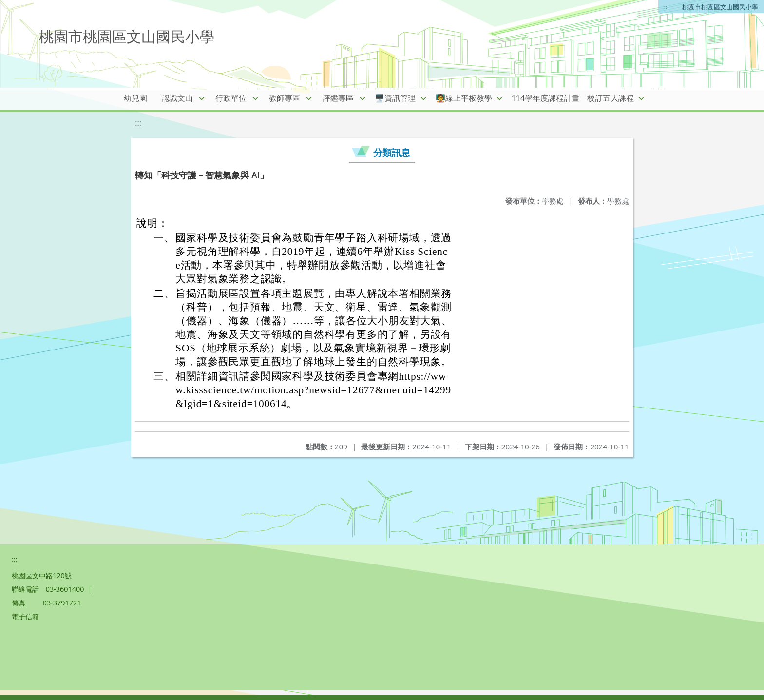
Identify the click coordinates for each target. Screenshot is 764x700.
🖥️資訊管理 (395, 98)
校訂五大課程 (611, 98)
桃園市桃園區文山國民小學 (720, 7)
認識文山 (177, 98)
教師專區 (285, 98)
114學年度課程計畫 (545, 98)
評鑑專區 (338, 98)
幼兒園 (135, 98)
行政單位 (231, 98)
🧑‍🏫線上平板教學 (464, 98)
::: (667, 7)
